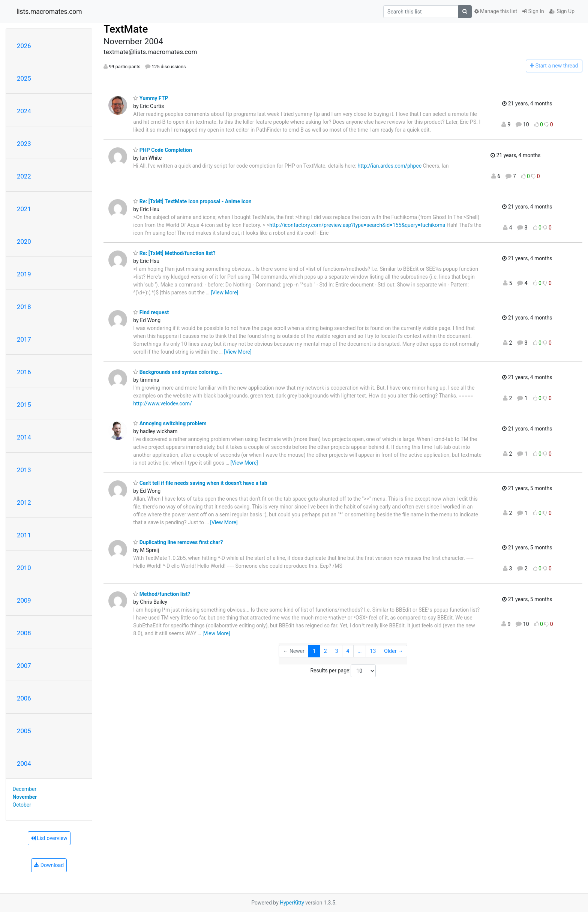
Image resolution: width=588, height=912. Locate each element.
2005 (24, 731)
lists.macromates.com (49, 12)
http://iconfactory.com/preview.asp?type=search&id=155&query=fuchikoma (357, 225)
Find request (151, 312)
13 (373, 651)
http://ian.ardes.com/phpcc (390, 166)
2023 (24, 144)
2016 (24, 372)
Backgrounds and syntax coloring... (178, 372)
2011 (24, 535)
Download (49, 865)
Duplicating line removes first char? (178, 542)
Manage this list (496, 11)
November (25, 797)
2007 (24, 666)
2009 (24, 600)
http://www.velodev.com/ (162, 403)
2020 (24, 241)
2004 (24, 763)
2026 (24, 46)
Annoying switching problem (170, 423)
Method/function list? (162, 594)
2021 (24, 209)
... (359, 651)
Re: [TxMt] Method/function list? (174, 253)
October (22, 805)
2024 (24, 111)
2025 (24, 78)
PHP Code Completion (162, 150)
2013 (24, 470)
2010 (24, 568)
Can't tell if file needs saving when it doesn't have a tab (200, 483)
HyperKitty (292, 903)
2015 (24, 405)
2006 (24, 698)
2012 (24, 502)
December (25, 789)
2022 (24, 176)
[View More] (224, 292)
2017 (24, 339)
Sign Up (562, 11)
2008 (24, 633)
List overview (49, 838)
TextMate (126, 29)
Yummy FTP (151, 98)
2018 (24, 307)
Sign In (533, 11)
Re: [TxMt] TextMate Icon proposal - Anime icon (192, 201)
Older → (394, 651)
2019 (24, 274)
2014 (24, 437)
